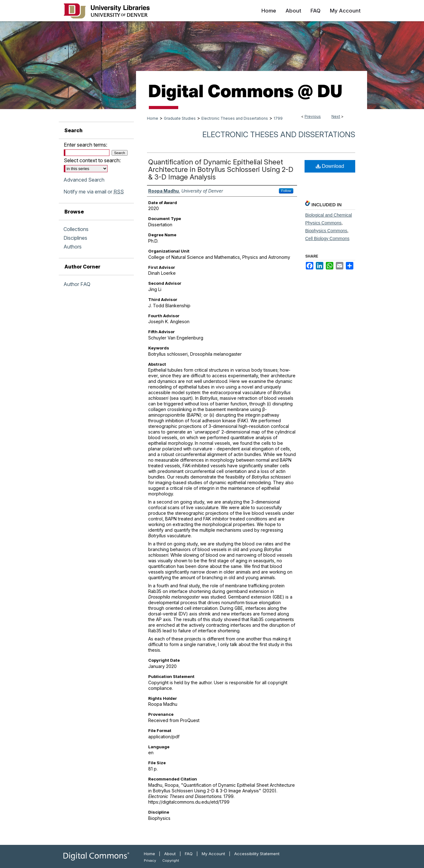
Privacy (150, 860)
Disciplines (75, 238)
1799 (278, 118)
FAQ (189, 854)
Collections (76, 229)
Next (336, 116)
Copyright (171, 860)
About (170, 854)
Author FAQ (77, 284)
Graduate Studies (180, 118)
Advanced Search (84, 180)
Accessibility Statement (257, 854)
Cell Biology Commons (327, 238)
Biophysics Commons (326, 231)
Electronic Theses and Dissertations (235, 118)
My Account (213, 854)
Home (153, 118)
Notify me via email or (94, 192)
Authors (73, 247)
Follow (286, 191)
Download (330, 166)
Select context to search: (92, 160)
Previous (313, 116)
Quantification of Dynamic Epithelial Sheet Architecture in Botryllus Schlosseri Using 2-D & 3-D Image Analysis (221, 169)
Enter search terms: (86, 145)
